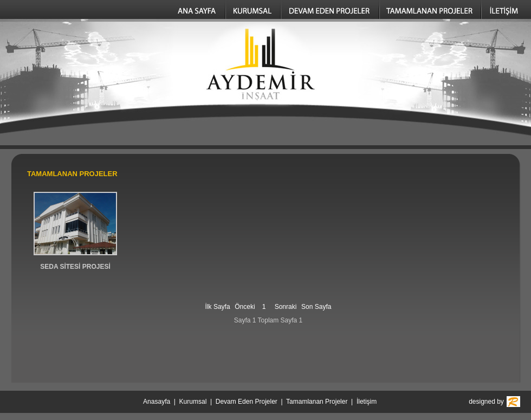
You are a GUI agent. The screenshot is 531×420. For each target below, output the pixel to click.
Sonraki (286, 307)
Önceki (245, 307)
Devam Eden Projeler (247, 402)
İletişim (367, 402)
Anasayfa (157, 402)
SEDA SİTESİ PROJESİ (75, 267)
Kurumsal (193, 402)
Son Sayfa (316, 307)
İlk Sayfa (218, 307)
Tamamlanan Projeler (317, 402)
